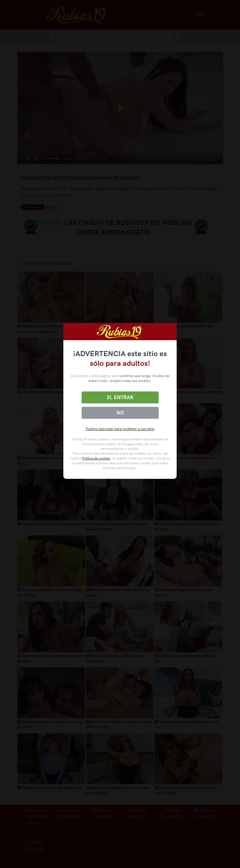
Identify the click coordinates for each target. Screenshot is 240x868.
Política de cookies (96, 458)
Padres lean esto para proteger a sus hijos (120, 429)
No (120, 413)
